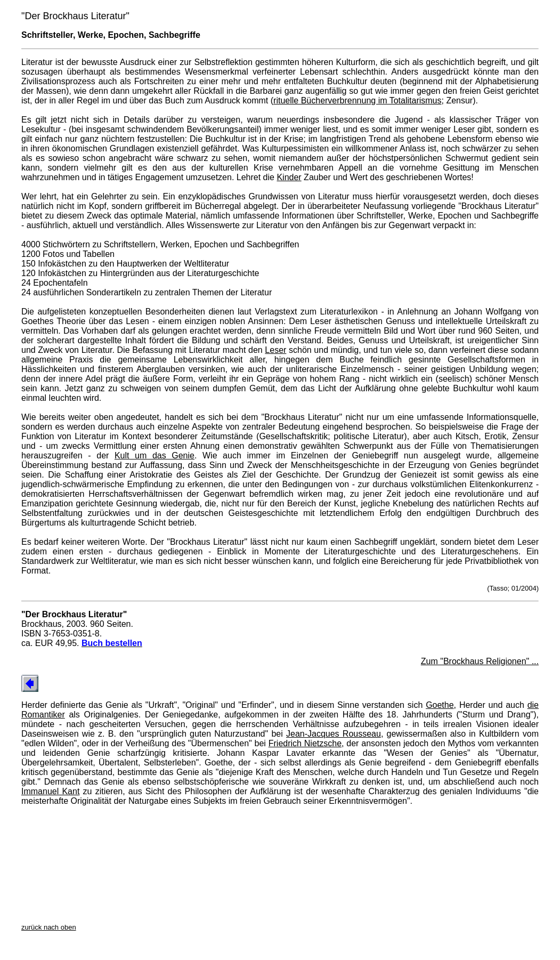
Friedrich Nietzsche (305, 743)
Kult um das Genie (155, 455)
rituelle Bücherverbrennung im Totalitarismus (357, 100)
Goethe (440, 705)
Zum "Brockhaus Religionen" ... (480, 661)
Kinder (289, 177)
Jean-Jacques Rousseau (334, 734)
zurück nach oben (49, 927)
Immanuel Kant (50, 791)
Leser (275, 350)
